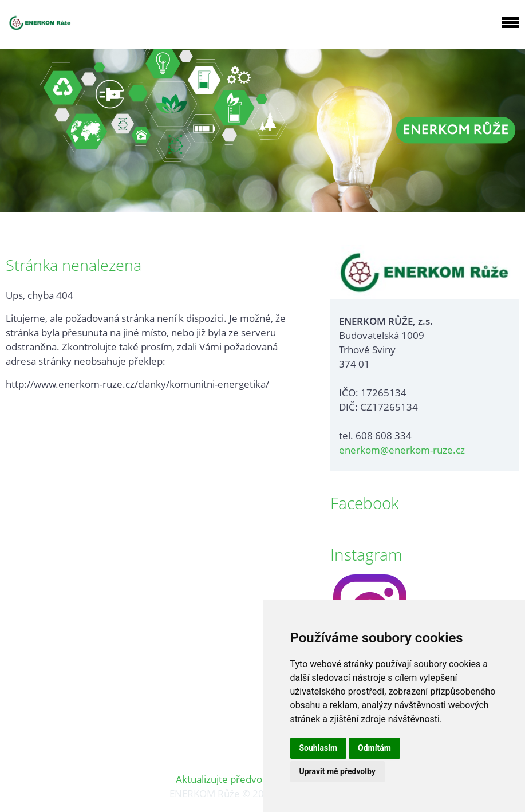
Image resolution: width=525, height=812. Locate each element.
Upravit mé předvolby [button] (337, 771)
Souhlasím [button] (319, 748)
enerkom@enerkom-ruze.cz (402, 450)
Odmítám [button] (374, 748)
